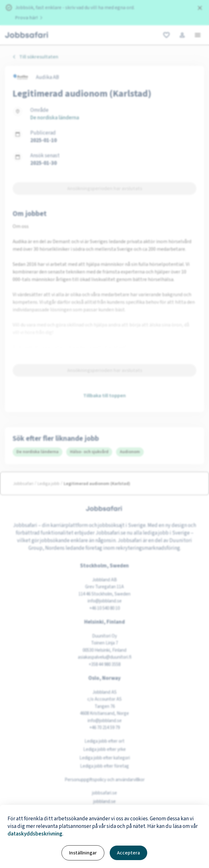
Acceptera (128, 853)
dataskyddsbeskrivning (35, 834)
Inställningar (83, 853)
